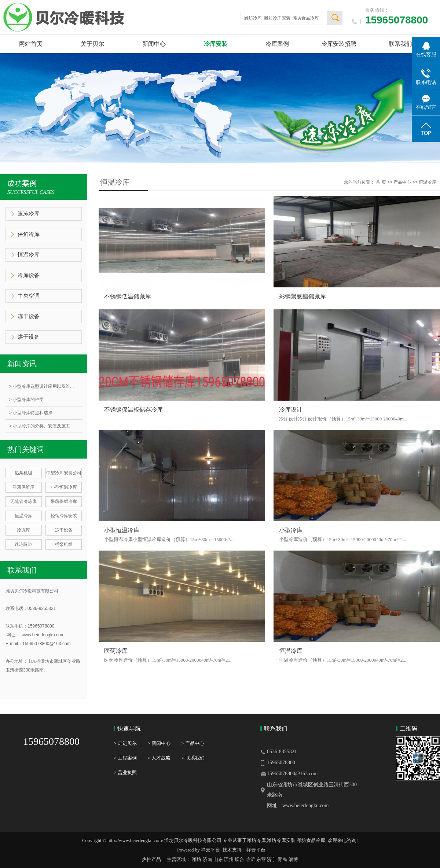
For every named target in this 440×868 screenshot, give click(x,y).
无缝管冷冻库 (23, 501)
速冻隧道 (23, 544)
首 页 (381, 182)
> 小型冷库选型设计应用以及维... (41, 386)
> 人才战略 (159, 758)
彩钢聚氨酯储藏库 (302, 296)
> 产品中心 (193, 743)
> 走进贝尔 (125, 743)
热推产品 (151, 859)
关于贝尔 (92, 44)
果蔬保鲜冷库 (64, 501)
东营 (261, 859)
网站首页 (31, 44)
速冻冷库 (29, 214)
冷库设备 (29, 275)
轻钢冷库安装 (64, 516)
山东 (218, 859)
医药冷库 (116, 651)
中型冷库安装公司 (64, 473)
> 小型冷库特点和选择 (31, 413)
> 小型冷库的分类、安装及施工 (40, 426)
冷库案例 (277, 44)
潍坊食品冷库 (306, 18)
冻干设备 (29, 316)
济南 (208, 859)
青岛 (282, 859)
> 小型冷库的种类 (26, 400)
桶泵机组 (64, 544)
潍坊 (197, 859)
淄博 (293, 859)
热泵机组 (23, 473)
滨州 (229, 859)
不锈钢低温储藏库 (128, 296)
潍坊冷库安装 (277, 18)
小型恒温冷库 (64, 487)
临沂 (250, 859)
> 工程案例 (125, 758)
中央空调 (29, 296)
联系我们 (400, 44)
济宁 (272, 859)
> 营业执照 (125, 773)
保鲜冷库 (29, 234)
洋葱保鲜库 (23, 487)
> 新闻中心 (165, 743)
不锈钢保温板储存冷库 (133, 410)
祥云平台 (210, 850)
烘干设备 (29, 337)
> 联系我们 (193, 758)
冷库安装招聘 (339, 44)
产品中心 (402, 182)
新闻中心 (154, 44)
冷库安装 (216, 44)
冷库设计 (291, 410)
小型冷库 (291, 530)
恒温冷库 (29, 255)
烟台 (239, 859)
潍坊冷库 (253, 18)
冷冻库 (23, 530)
